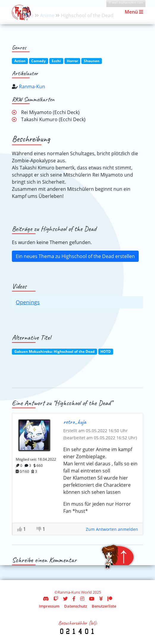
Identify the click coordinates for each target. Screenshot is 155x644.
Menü (134, 12)
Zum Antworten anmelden (112, 529)
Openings (28, 302)
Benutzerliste (104, 606)
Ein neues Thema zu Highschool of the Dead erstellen (75, 256)
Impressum (49, 606)
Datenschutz (76, 606)
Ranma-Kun (32, 86)
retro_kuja (75, 422)
